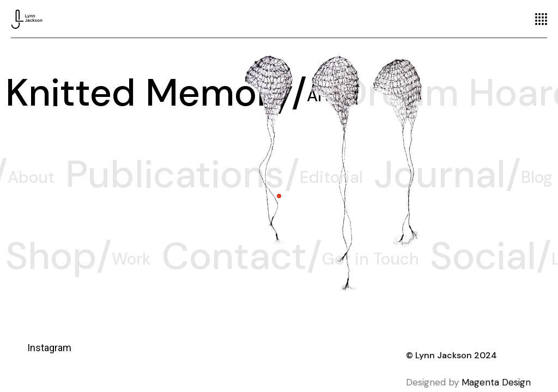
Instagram (49, 348)
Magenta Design (496, 382)
